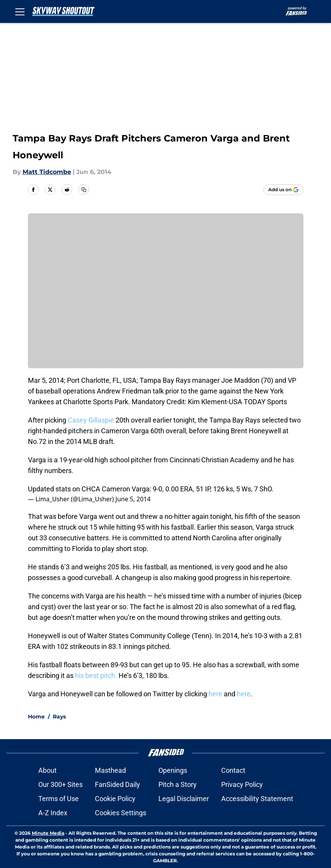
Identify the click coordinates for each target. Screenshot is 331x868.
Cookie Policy (115, 799)
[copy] (84, 190)
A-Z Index (53, 813)
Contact (233, 770)
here (215, 694)
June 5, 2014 (133, 499)
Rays (59, 717)
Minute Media (48, 833)
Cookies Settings (121, 813)
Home (36, 717)
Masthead (110, 770)
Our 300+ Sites (60, 784)
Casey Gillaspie (90, 420)
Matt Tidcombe (47, 172)
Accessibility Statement (257, 799)
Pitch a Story (178, 784)
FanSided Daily (117, 784)
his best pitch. (96, 675)
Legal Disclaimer (184, 799)
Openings (173, 770)
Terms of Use (59, 799)
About (47, 770)
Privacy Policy (242, 784)
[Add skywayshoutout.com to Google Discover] (283, 190)
